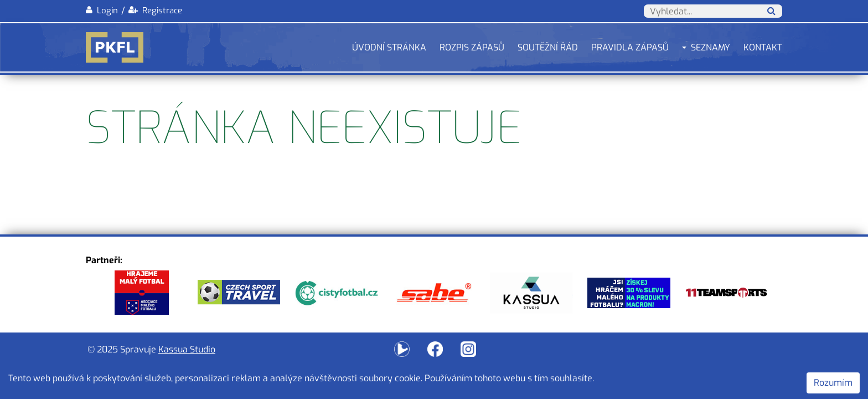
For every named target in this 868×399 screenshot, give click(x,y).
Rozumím (833, 383)
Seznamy (711, 47)
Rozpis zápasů (472, 47)
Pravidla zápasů (630, 47)
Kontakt (763, 47)
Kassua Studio (187, 349)
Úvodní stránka (389, 47)
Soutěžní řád (548, 47)
